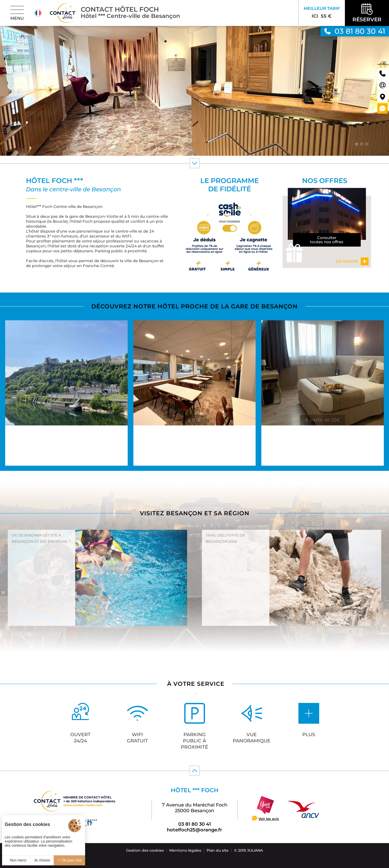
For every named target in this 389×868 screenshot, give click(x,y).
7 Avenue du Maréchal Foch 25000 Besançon (195, 808)
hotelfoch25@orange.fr (195, 830)
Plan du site (218, 850)
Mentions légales (185, 850)
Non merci (16, 860)
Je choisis (42, 860)
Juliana (255, 850)
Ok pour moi (70, 860)
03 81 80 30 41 (195, 824)
